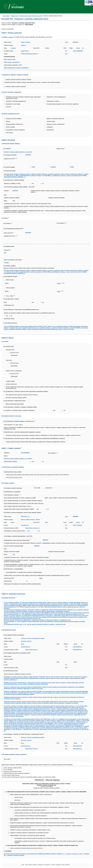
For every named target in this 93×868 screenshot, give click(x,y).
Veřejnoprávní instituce (53, 101)
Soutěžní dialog (10, 381)
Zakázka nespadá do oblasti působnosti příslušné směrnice (26, 848)
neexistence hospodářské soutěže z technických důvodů (30, 810)
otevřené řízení (19, 797)
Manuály (59, 865)
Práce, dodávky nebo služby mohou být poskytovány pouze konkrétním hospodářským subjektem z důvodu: (40, 807)
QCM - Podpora (66, 865)
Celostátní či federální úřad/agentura (16, 101)
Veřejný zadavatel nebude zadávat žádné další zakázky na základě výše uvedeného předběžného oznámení (36, 442)
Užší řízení (9, 360)
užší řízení (17, 800)
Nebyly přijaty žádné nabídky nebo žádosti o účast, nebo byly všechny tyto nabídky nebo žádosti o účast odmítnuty (37, 475)
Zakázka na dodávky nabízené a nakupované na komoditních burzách (29, 833)
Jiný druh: (9, 107)
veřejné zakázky (15, 16)
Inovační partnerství (11, 384)
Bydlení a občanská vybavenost (55, 119)
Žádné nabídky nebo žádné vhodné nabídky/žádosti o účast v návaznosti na (31, 795)
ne (43, 183)
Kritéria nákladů (10, 288)
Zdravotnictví (50, 130)
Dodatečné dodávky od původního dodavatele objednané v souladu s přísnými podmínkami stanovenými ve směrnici (42, 823)
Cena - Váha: (10, 296)
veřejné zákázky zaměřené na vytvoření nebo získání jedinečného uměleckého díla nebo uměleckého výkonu (45, 813)
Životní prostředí (10, 127)
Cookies (53, 865)
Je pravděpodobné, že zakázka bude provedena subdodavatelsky (24, 572)
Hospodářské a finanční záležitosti (15, 130)
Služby (72, 167)
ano (33, 183)
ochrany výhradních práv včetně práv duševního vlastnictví (31, 816)
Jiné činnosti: (9, 133)
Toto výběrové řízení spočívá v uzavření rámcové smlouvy (22, 395)
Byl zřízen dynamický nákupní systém (16, 398)
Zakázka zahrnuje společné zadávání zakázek (19, 80)
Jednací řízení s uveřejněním (14, 371)
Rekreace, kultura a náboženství (56, 124)
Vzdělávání (50, 127)
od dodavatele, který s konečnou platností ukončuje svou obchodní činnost (35, 838)
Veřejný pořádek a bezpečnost (14, 124)
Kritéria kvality (10, 280)
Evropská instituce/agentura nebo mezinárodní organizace (63, 104)
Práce (33, 167)
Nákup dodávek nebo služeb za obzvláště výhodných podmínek (28, 836)
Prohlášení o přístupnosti (44, 865)
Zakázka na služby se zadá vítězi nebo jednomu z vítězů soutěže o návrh (30, 830)
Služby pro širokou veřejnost (14, 119)
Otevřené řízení (10, 350)
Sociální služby (51, 121)
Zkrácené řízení (14, 353)
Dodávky (53, 167)
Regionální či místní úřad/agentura (56, 97)
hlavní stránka (6, 16)
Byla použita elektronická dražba (15, 404)
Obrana (8, 121)
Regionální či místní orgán (13, 104)
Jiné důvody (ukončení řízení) (14, 478)
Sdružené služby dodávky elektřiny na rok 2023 (31, 16)
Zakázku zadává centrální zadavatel (16, 87)
